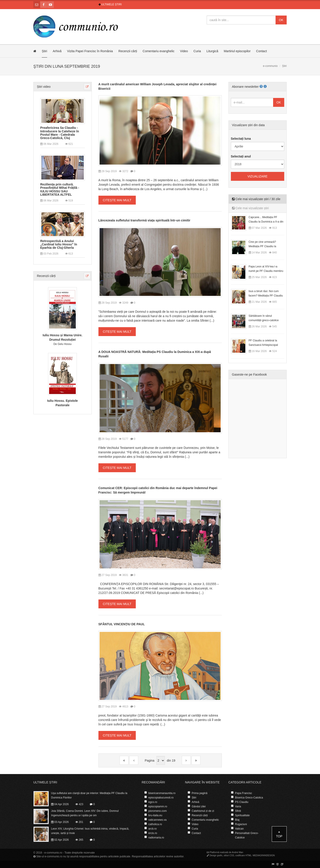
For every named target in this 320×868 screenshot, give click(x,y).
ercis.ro (153, 833)
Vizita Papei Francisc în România (90, 51)
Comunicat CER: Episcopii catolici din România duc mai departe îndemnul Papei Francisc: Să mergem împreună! (158, 490)
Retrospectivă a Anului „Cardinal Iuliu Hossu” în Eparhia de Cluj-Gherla (59, 245)
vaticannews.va (158, 820)
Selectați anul (241, 156)
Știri (44, 51)
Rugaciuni (241, 824)
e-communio (270, 66)
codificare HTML (243, 855)
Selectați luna (241, 139)
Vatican (239, 829)
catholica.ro (155, 824)
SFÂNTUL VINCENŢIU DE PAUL (122, 624)
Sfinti (238, 811)
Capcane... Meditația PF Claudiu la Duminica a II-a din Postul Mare (266, 222)
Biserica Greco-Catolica (249, 798)
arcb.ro (153, 829)
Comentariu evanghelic (159, 51)
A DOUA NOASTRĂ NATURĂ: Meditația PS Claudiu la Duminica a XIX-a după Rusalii (155, 354)
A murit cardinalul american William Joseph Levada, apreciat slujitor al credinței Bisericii (158, 86)
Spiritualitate (242, 815)
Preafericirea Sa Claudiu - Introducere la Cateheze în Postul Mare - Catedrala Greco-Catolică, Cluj (60, 133)
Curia (197, 51)
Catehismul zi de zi (203, 811)
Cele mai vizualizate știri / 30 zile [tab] (256, 199)
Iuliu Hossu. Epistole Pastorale (62, 403)
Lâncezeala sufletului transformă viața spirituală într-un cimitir (144, 220)
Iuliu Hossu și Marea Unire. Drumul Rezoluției (63, 337)
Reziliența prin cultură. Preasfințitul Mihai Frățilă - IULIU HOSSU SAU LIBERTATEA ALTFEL (60, 190)
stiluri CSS (229, 855)
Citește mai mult (117, 200)
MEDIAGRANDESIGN (264, 855)
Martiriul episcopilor (237, 51)
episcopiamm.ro (158, 806)
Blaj (237, 820)
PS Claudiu (242, 802)
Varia (238, 806)
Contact (262, 51)
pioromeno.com (158, 811)
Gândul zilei (199, 806)
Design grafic (216, 855)
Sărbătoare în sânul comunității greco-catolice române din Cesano (264, 320)
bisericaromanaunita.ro (162, 793)
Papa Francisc (244, 793)
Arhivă (57, 51)
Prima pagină (200, 793)
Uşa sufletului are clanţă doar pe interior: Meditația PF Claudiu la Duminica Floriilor (89, 795)
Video (184, 51)
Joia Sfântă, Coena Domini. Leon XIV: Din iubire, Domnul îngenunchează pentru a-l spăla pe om (85, 813)
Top (279, 834)
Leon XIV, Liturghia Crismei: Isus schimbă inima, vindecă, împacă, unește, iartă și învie (90, 831)
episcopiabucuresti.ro (161, 798)
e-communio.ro (53, 853)
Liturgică (212, 51)
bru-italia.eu (155, 815)
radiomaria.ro (156, 838)
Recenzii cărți (128, 51)
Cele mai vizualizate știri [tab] (250, 208)
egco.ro (153, 802)
